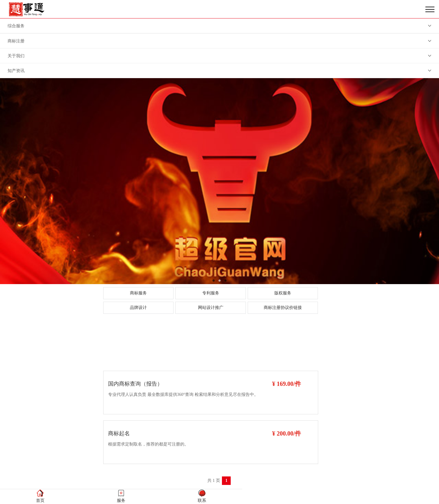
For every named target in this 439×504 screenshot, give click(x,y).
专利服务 (211, 293)
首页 (40, 496)
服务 (121, 496)
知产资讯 (16, 71)
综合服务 (16, 26)
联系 (202, 496)
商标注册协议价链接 (283, 308)
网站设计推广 (211, 308)
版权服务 (283, 293)
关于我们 (16, 56)
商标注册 (16, 41)
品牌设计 (138, 308)
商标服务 (138, 293)
